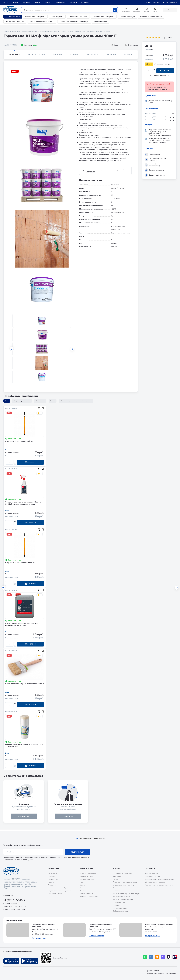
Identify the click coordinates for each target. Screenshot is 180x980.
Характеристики (37, 54)
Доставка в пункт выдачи (122, 873)
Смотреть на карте (40, 938)
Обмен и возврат (87, 894)
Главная (6, 31)
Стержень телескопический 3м (19, 441)
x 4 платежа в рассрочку (163, 64)
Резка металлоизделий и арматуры (126, 894)
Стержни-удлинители (22, 401)
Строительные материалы (35, 17)
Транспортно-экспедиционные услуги (160, 885)
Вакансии (85, 2)
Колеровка (117, 876)
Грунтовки (70, 31)
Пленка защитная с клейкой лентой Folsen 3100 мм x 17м (24, 747)
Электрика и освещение (15, 22)
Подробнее (90, 172)
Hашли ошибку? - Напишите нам (90, 839)
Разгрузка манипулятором (123, 899)
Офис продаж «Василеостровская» (159, 924)
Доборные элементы (121, 911)
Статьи (83, 888)
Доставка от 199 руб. (153, 876)
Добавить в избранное (89, 897)
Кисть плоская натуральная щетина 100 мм (25, 685)
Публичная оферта (55, 894)
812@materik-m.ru (10, 903)
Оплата (37, 2)
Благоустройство (100, 22)
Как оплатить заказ (88, 879)
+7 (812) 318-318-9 (153, 2)
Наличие (58, 54)
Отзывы (74, 54)
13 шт (35, 45)
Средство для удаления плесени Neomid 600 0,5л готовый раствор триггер (23, 503)
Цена (7, 450)
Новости (51, 882)
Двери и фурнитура (127, 17)
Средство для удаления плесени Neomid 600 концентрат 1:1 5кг (23, 625)
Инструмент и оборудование (151, 17)
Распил (115, 879)
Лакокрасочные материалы (104, 17)
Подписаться (77, 852)
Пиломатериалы (57, 17)
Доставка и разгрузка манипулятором (160, 879)
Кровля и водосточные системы (42, 22)
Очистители (40, 401)
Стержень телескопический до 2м (20, 563)
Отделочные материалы (78, 17)
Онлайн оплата (169, 10)
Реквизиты (52, 885)
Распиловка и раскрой (121, 897)
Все (7, 401)
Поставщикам (53, 879)
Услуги (15, 2)
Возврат (48, 2)
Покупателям (87, 869)
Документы (92, 54)
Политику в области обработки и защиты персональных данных (60, 858)
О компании (60, 2)
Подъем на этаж (119, 902)
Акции (6, 2)
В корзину (165, 71)
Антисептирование (120, 908)
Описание (15, 54)
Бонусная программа (88, 873)
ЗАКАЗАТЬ (68, 818)
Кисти (53, 401)
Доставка (26, 2)
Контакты (73, 2)
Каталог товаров (15, 31)
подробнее (24, 818)
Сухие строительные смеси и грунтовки (53, 31)
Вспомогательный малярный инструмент (76, 401)
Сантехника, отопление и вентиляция (74, 22)
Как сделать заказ (87, 876)
